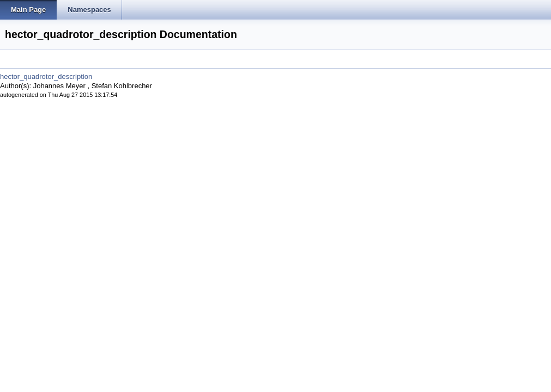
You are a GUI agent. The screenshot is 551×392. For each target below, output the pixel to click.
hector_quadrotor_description (46, 76)
